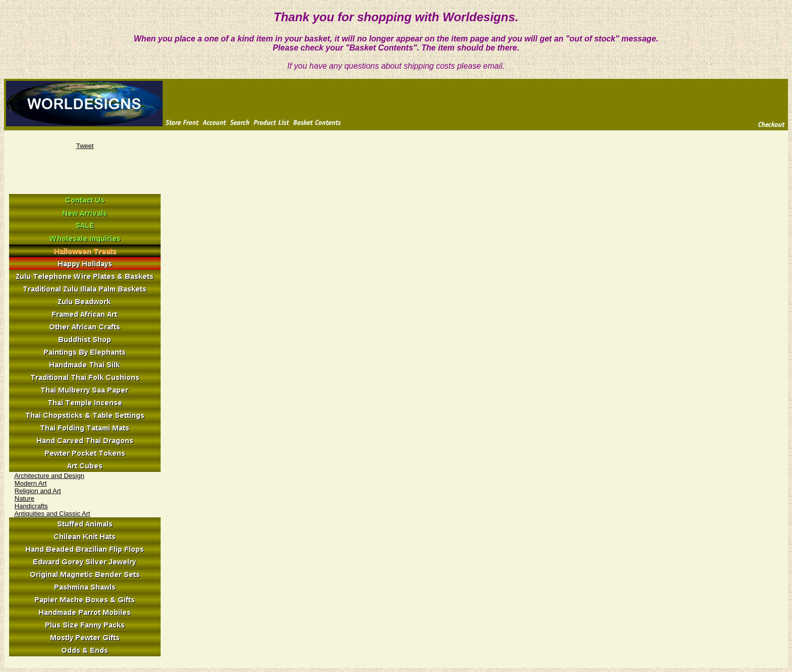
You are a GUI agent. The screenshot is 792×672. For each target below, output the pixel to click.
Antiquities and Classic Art (52, 514)
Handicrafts (31, 506)
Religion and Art (38, 491)
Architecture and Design (49, 476)
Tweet (85, 146)
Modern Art (31, 483)
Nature (24, 498)
